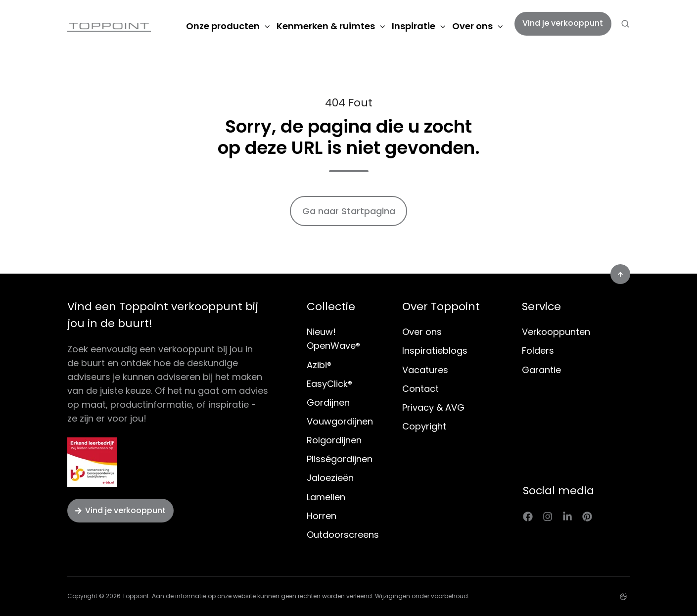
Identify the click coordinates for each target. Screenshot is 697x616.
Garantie (541, 370)
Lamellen (326, 497)
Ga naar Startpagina (349, 211)
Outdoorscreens (343, 535)
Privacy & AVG (433, 407)
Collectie (331, 307)
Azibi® (319, 365)
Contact (420, 389)
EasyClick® (329, 384)
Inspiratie (414, 26)
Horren (322, 516)
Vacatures (425, 370)
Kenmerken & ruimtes (326, 26)
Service (541, 307)
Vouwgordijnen (340, 421)
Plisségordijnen (340, 459)
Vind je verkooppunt (563, 23)
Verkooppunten (556, 332)
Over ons (472, 26)
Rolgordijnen (334, 440)
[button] (625, 24)
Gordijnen (328, 403)
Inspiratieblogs (435, 351)
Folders (538, 351)
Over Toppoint (441, 307)
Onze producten (223, 26)
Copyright (424, 426)
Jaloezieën (330, 478)
